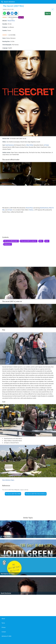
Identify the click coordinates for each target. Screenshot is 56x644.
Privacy (4, 627)
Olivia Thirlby (30, 145)
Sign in (48, 13)
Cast (47, 241)
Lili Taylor (47, 145)
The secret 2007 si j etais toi (29, 241)
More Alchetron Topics (8, 480)
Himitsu (31, 210)
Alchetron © (6, 636)
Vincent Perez (11, 21)
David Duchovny (10, 145)
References (8, 244)
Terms (3, 623)
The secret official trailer (11, 241)
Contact (4, 632)
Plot (41, 241)
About (3, 619)
